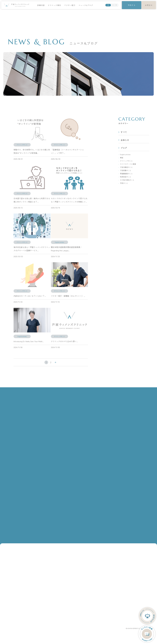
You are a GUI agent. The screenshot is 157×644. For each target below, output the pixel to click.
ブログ (124, 148)
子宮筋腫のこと (126, 170)
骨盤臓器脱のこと (126, 174)
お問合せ (149, 5)
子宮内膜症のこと (126, 167)
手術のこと (124, 183)
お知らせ (125, 140)
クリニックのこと (126, 161)
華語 (122, 158)
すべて (124, 132)
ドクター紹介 (70, 5)
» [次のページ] (55, 362)
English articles (125, 154)
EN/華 (115, 5)
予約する (132, 5)
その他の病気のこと (127, 180)
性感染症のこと (126, 177)
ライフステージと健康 (128, 164)
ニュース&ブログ (86, 5)
